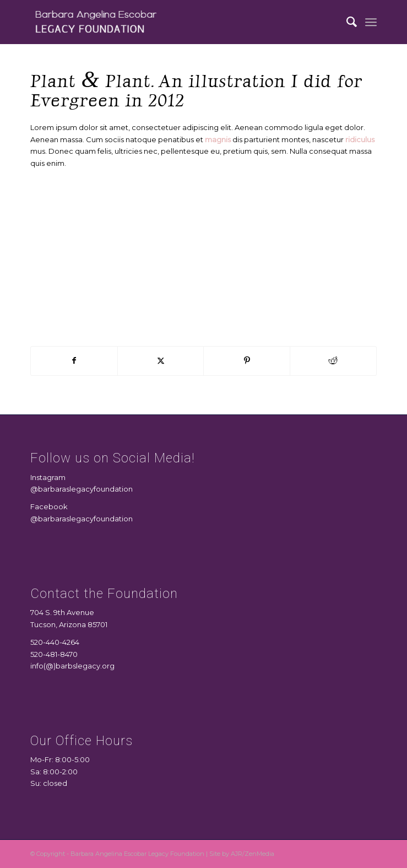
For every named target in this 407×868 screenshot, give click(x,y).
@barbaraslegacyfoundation (82, 489)
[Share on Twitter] (161, 361)
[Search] (346, 22)
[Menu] (371, 22)
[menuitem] (346, 22)
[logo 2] (169, 22)
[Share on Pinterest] (247, 361)
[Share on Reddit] (333, 361)
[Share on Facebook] (74, 361)
